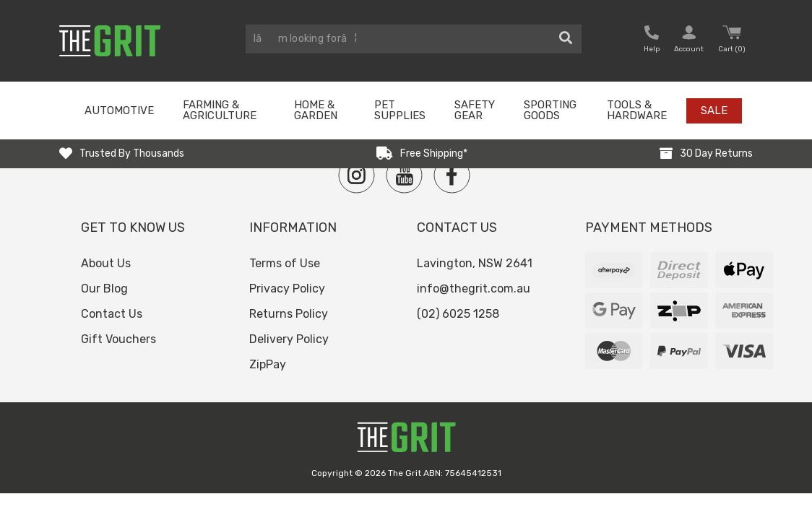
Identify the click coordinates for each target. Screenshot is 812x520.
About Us (106, 263)
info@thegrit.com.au (474, 289)
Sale (714, 110)
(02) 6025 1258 (458, 314)
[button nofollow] (652, 41)
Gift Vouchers (118, 339)
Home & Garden (316, 110)
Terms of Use (285, 263)
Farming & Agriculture (220, 110)
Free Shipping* (434, 153)
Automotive (119, 110)
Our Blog (104, 289)
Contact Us (112, 314)
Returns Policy (289, 314)
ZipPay (268, 364)
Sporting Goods (550, 110)
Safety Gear (475, 110)
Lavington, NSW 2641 (475, 263)
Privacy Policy (287, 289)
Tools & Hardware (637, 110)
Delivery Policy (289, 339)
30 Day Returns (716, 153)
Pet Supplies (400, 110)
